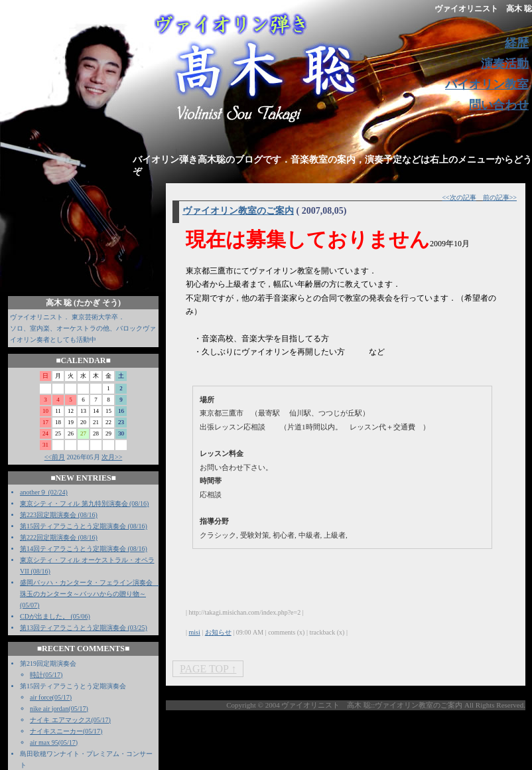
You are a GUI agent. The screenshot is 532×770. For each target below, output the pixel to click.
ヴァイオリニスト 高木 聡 (483, 9)
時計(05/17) (46, 675)
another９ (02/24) (44, 492)
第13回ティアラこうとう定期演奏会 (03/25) (84, 628)
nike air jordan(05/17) (59, 709)
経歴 (517, 43)
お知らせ (218, 632)
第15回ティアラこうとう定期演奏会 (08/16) (84, 526)
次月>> (112, 457)
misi (195, 632)
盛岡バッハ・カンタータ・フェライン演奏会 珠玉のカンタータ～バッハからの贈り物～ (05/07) (90, 594)
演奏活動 (505, 64)
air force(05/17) (51, 697)
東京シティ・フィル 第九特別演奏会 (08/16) (84, 503)
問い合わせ (499, 105)
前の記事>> (500, 197)
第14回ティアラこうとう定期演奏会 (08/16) (84, 549)
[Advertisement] (291, 740)
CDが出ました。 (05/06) (55, 616)
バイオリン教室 (487, 84)
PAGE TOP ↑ (208, 669)
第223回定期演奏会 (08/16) (59, 515)
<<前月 (55, 457)
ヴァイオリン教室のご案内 (238, 211)
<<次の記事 (459, 197)
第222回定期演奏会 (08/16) (59, 537)
